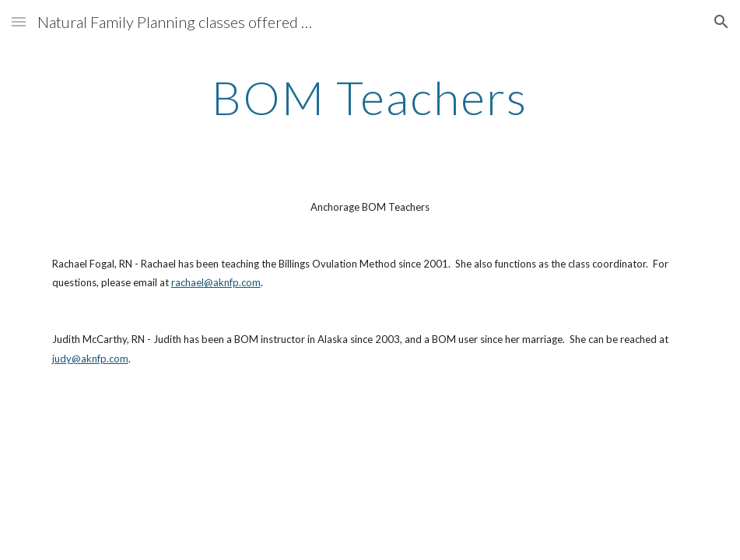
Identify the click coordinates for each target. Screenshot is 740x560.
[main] (370, 97)
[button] (19, 21)
